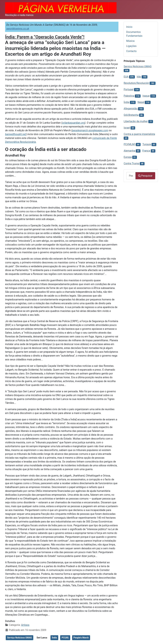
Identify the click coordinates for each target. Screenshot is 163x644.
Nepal (141, 102)
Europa (128, 157)
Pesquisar (145, 176)
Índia (54, 638)
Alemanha (129, 151)
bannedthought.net (16, 134)
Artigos (25, 625)
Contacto (131, 51)
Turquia (147, 144)
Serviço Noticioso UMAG (19, 638)
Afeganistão (131, 109)
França (146, 151)
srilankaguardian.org (73, 123)
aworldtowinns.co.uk (18, 29)
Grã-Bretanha (131, 115)
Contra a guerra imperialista (139, 134)
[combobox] (131, 176)
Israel (127, 128)
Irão (139, 77)
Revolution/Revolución (136, 83)
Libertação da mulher (136, 121)
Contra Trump (131, 163)
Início (129, 27)
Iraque (146, 96)
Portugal (129, 89)
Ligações (131, 46)
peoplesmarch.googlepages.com (90, 130)
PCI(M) (65, 638)
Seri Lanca (42, 638)
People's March (81, 638)
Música (130, 41)
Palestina (129, 96)
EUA (126, 77)
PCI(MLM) (129, 144)
